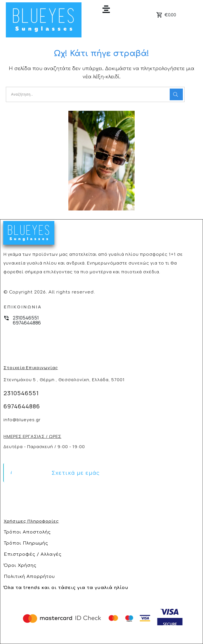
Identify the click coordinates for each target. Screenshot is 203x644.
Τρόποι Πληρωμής (26, 543)
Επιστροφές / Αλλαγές (33, 554)
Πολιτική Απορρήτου (29, 577)
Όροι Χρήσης (20, 566)
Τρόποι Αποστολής (27, 532)
